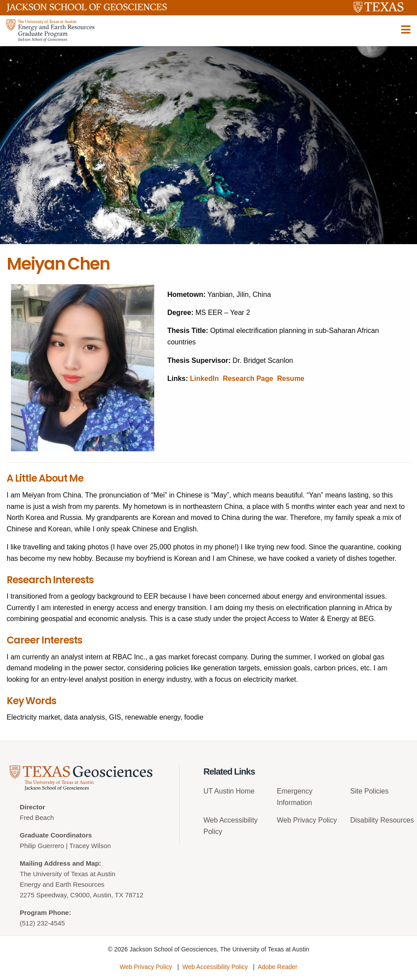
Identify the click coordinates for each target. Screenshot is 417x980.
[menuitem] (237, 795)
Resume (291, 378)
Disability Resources (382, 820)
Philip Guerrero (42, 846)
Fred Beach (37, 817)
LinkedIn (204, 378)
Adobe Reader (277, 967)
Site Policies (369, 791)
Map (92, 863)
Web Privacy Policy (307, 820)
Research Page (248, 378)
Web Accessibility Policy (215, 967)
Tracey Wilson (90, 846)
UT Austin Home (229, 791)
